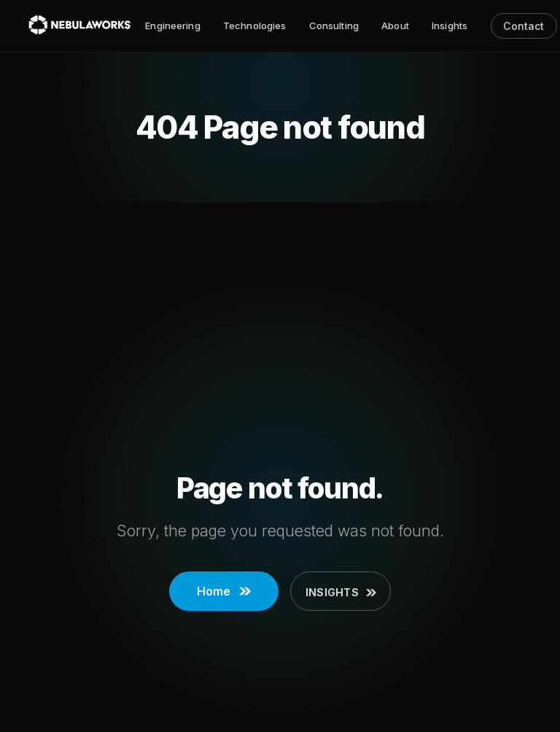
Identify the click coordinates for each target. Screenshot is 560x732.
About (395, 26)
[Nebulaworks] (80, 26)
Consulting (334, 26)
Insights (450, 26)
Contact (524, 26)
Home (224, 591)
